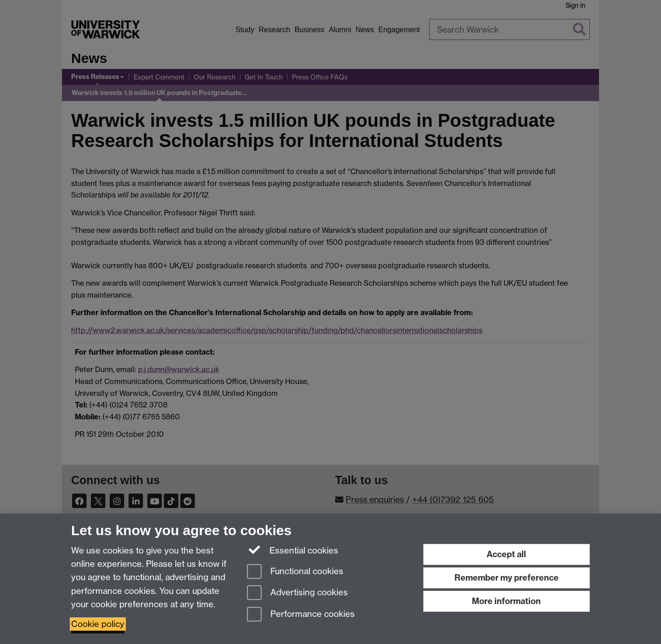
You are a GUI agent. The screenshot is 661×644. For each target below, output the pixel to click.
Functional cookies (295, 572)
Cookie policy (98, 624)
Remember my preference (507, 578)
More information (506, 601)
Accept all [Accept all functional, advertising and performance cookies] (506, 554)
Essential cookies (293, 550)
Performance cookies (301, 615)
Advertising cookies (297, 593)
